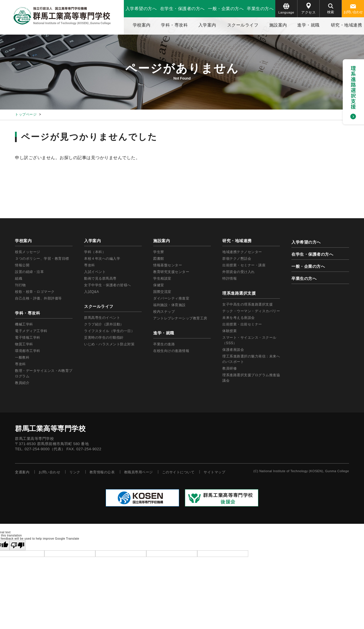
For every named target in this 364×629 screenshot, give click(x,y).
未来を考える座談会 (239, 318)
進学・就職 (308, 25)
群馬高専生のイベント (102, 318)
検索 (331, 9)
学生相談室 (162, 278)
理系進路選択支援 (239, 293)
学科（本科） (95, 252)
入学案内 (207, 25)
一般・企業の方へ (226, 9)
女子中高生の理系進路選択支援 (248, 304)
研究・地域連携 (237, 241)
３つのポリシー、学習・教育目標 (42, 259)
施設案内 (278, 25)
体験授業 (230, 331)
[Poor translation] (18, 545)
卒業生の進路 (164, 344)
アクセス (308, 9)
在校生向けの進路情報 (171, 351)
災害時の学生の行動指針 (104, 338)
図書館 (159, 259)
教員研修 (230, 368)
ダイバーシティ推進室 (171, 298)
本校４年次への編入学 (102, 259)
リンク (75, 472)
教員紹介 (22, 383)
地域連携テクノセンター (242, 252)
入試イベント (95, 272)
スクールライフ (243, 25)
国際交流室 (162, 292)
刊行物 (20, 285)
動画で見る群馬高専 (100, 278)
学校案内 (142, 25)
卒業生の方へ (260, 9)
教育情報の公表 (102, 472)
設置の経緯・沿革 (29, 272)
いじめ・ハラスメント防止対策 (109, 344)
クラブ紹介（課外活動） (104, 324)
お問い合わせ (353, 9)
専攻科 (90, 265)
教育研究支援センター (171, 272)
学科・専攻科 (174, 25)
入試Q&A (92, 292)
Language (286, 9)
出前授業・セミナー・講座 (244, 265)
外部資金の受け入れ (239, 272)
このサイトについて (178, 472)
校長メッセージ (28, 252)
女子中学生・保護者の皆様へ (108, 285)
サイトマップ (214, 472)
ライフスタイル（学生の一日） (109, 331)
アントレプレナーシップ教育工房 (180, 318)
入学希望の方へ (141, 9)
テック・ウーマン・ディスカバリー (251, 311)
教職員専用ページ (139, 472)
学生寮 (159, 252)
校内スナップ (164, 312)
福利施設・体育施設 (169, 305)
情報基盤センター (168, 265)
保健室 (159, 285)
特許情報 (230, 278)
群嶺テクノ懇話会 (237, 259)
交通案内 (22, 472)
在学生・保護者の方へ (182, 9)
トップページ (26, 114)
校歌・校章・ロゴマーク (35, 292)
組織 (19, 278)
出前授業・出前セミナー (242, 324)
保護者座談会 (233, 350)
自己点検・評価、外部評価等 (38, 298)
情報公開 (22, 265)
